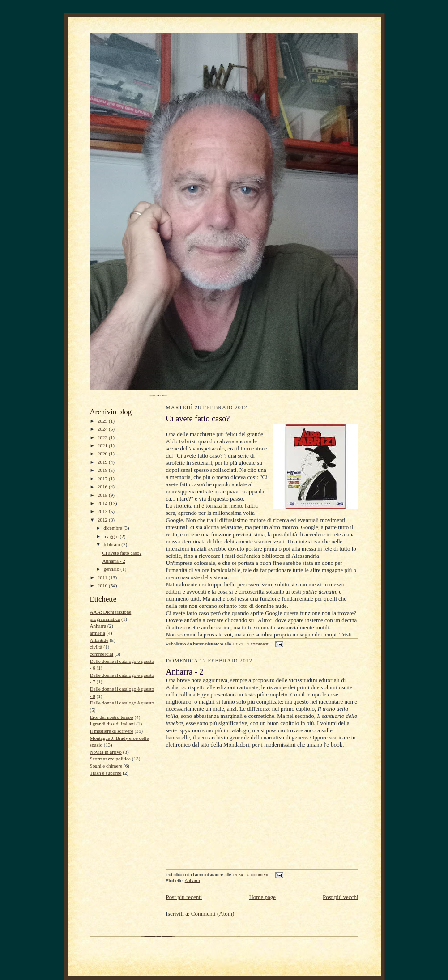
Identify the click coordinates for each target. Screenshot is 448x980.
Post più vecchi (340, 897)
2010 (103, 585)
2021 (103, 445)
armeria (98, 633)
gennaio (112, 569)
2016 (103, 487)
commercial (102, 654)
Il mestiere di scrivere (112, 731)
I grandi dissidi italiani (113, 724)
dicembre (113, 528)
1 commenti (258, 644)
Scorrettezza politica (111, 759)
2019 (103, 462)
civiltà (96, 647)
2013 (103, 511)
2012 (103, 520)
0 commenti (258, 875)
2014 (103, 503)
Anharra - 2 (114, 561)
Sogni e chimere (106, 766)
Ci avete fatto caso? (122, 553)
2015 (103, 495)
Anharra (98, 626)
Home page (262, 897)
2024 (103, 429)
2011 (103, 577)
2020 (103, 454)
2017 (103, 479)
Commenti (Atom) (213, 914)
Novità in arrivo (106, 752)
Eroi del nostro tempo (112, 717)
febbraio (112, 544)
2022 (103, 437)
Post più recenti (184, 897)
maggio (111, 536)
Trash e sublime (106, 773)
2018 (103, 470)
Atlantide (99, 640)
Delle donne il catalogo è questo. (123, 703)
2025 (103, 421)
